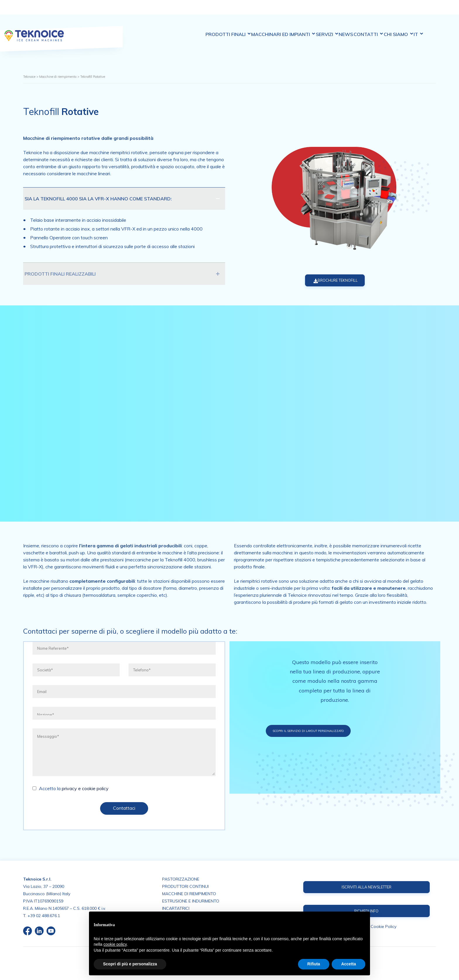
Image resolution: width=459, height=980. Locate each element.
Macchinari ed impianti (273, 11)
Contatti (374, 11)
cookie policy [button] (115, 944)
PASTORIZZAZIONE (181, 878)
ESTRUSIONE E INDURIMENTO (191, 900)
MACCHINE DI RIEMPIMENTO (189, 893)
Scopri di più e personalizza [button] (130, 964)
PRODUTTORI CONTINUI (185, 886)
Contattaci (124, 809)
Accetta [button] (348, 964)
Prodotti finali (213, 11)
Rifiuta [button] (314, 964)
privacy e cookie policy (85, 789)
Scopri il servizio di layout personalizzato (335, 731)
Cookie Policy (383, 927)
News (346, 11)
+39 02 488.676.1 (44, 915)
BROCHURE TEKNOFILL (329, 281)
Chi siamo (409, 11)
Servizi (322, 11)
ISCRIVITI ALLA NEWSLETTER (366, 887)
